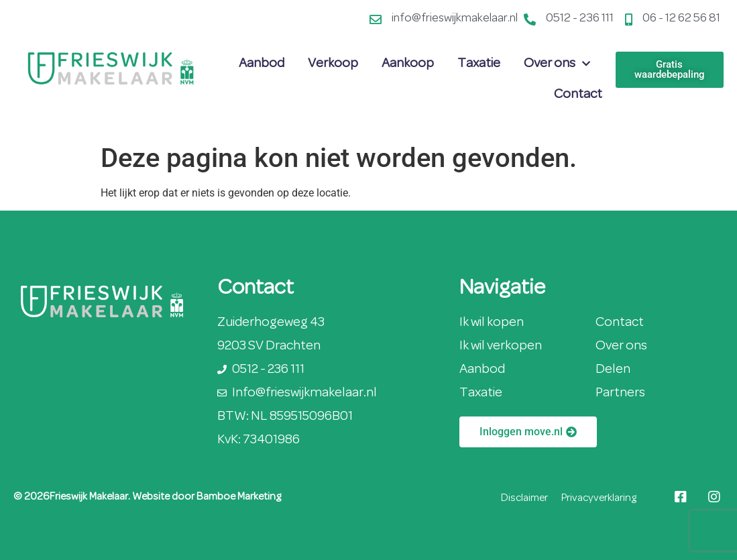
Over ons (557, 64)
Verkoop (333, 64)
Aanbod (262, 64)
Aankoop (408, 64)
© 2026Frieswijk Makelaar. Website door (105, 497)
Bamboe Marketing (239, 497)
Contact (578, 95)
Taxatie (479, 64)
